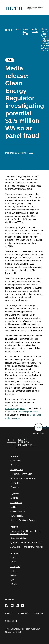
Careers (14, 465)
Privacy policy (17, 470)
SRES (13, 575)
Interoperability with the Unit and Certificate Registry (25, 532)
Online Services (18, 511)
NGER (13, 562)
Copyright (38, 613)
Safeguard (15, 567)
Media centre (35, 30)
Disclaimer (15, 483)
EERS (13, 507)
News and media (25, 32)
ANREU (14, 498)
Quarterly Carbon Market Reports (26, 542)
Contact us (15, 461)
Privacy (9, 613)
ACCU (13, 558)
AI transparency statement (23, 478)
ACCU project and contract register (27, 547)
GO (12, 580)
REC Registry (17, 516)
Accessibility (23, 613)
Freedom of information (21, 474)
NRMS (14, 584)
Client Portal (16, 503)
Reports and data (18, 538)
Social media (11, 621)
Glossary (15, 487)
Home (16, 29)
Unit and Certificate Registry (23, 520)
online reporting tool (28, 412)
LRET (13, 571)
